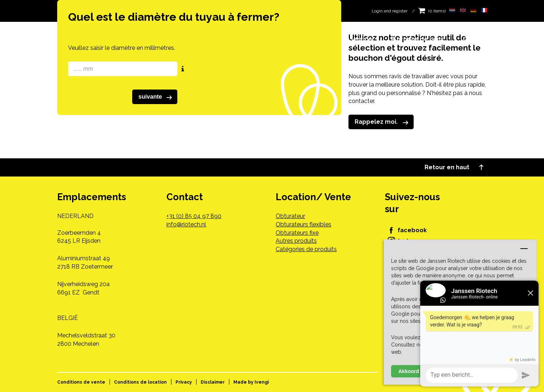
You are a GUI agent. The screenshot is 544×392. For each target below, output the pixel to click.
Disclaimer (213, 382)
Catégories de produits (306, 249)
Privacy (184, 382)
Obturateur (290, 216)
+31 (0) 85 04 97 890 (194, 216)
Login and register (390, 11)
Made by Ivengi (251, 382)
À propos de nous (417, 39)
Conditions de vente (81, 382)
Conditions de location (140, 382)
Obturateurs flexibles (303, 224)
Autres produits (296, 241)
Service (361, 39)
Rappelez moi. (383, 122)
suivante (157, 97)
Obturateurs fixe (297, 233)
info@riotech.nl (186, 224)
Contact (475, 39)
